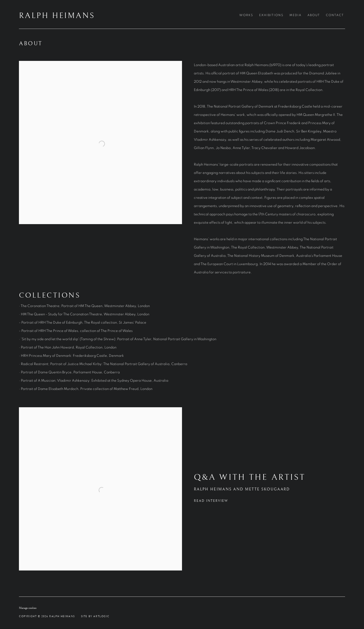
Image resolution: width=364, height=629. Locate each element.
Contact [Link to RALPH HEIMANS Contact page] (335, 15)
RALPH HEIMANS (57, 16)
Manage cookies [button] (28, 608)
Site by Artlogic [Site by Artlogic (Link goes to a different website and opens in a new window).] (95, 616)
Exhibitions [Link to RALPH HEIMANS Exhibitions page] (271, 15)
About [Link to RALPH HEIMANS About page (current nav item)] (314, 15)
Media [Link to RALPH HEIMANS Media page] (295, 15)
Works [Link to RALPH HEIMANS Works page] (246, 15)
